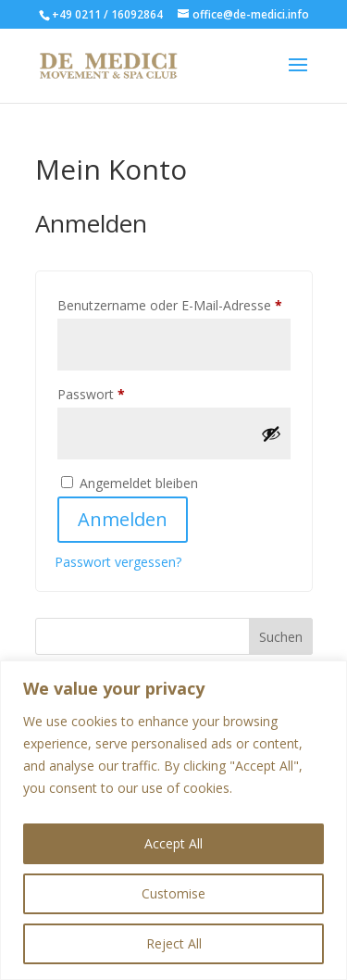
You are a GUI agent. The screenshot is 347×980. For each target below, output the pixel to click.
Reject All (174, 943)
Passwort (125, 392)
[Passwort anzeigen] (271, 433)
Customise (173, 893)
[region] (173, 820)
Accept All (173, 843)
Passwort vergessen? (118, 562)
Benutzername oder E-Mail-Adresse (174, 303)
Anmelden (123, 519)
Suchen (281, 637)
